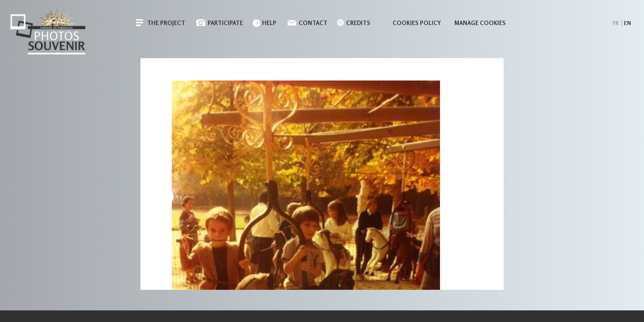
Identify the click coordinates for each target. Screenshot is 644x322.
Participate (225, 23)
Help (269, 23)
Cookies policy (417, 23)
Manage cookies (480, 23)
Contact (313, 23)
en (627, 23)
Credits (358, 23)
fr (616, 23)
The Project (166, 23)
